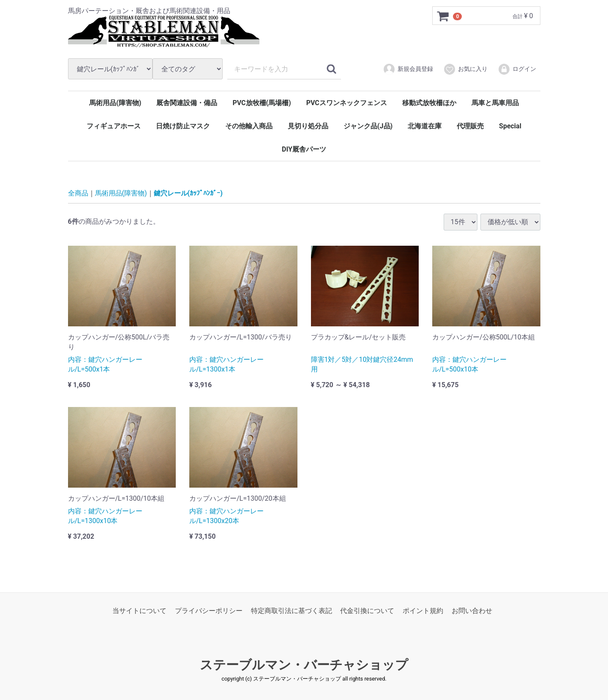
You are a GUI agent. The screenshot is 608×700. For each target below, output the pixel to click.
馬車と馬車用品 (495, 103)
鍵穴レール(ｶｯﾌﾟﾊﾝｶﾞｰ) (188, 193)
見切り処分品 (308, 126)
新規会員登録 (408, 69)
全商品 (78, 193)
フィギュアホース (114, 126)
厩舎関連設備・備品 (187, 103)
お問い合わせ (472, 611)
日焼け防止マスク (183, 126)
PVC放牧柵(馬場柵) (262, 103)
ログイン (517, 69)
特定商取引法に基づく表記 (292, 611)
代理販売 (470, 126)
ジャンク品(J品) (368, 126)
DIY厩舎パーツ (304, 149)
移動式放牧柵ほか (429, 103)
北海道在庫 (425, 126)
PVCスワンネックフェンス (347, 103)
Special (510, 126)
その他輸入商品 (249, 126)
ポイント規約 (423, 611)
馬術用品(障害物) (115, 103)
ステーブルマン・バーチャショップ (304, 665)
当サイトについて (139, 611)
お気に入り (465, 69)
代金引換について (367, 611)
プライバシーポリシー (209, 611)
